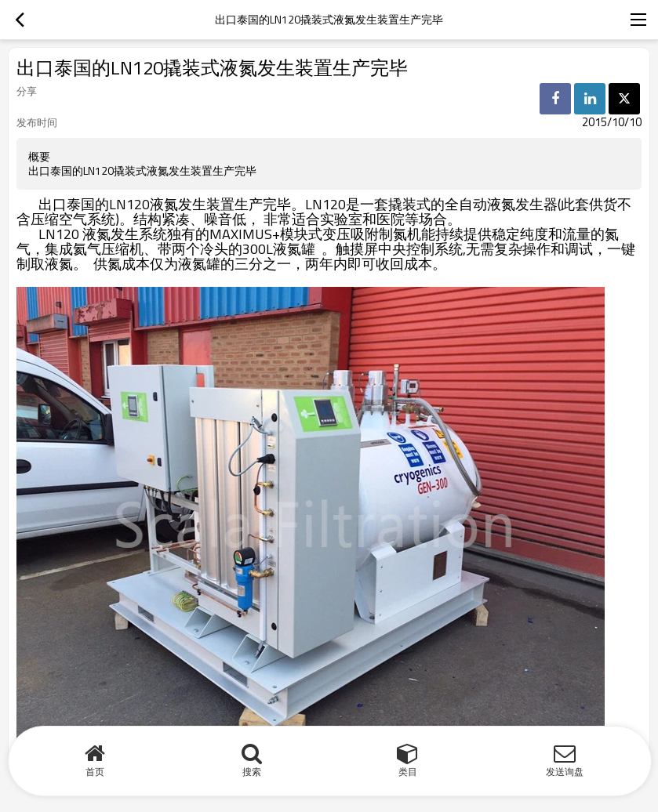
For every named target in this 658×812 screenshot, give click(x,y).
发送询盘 (565, 772)
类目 (408, 772)
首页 (95, 772)
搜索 (252, 772)
